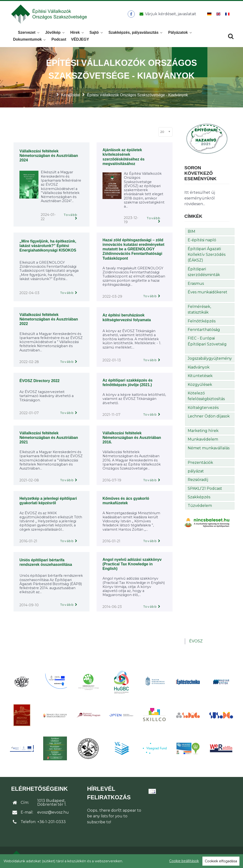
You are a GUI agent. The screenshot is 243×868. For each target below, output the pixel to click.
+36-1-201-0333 (51, 822)
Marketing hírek (203, 431)
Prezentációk (200, 463)
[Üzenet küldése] (167, 14)
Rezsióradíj (198, 480)
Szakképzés (199, 497)
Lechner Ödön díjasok (209, 416)
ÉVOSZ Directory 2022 (40, 381)
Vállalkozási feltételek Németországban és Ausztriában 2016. (132, 438)
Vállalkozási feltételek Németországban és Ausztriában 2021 (49, 438)
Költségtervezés (203, 408)
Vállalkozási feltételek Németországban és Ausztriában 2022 (49, 319)
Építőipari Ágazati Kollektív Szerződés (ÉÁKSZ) (207, 255)
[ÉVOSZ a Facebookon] (131, 14)
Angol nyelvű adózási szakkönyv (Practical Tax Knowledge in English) (132, 564)
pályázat (196, 471)
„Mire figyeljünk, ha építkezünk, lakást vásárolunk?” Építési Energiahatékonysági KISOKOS (48, 246)
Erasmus (196, 284)
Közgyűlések (200, 385)
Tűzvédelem (200, 506)
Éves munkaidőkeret (208, 292)
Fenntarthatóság (204, 330)
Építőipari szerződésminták (204, 272)
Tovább (71, 215)
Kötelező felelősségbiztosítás (206, 396)
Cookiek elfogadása (221, 861)
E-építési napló (202, 240)
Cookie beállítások (184, 861)
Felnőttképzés (202, 321)
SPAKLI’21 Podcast (205, 488)
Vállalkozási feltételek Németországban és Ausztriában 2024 (49, 156)
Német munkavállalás (209, 448)
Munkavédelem (203, 439)
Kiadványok (199, 367)
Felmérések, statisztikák (199, 309)
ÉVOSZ (196, 641)
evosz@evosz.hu (53, 812)
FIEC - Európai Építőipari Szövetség (207, 341)
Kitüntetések (200, 376)
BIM (192, 231)
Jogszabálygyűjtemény (210, 358)
